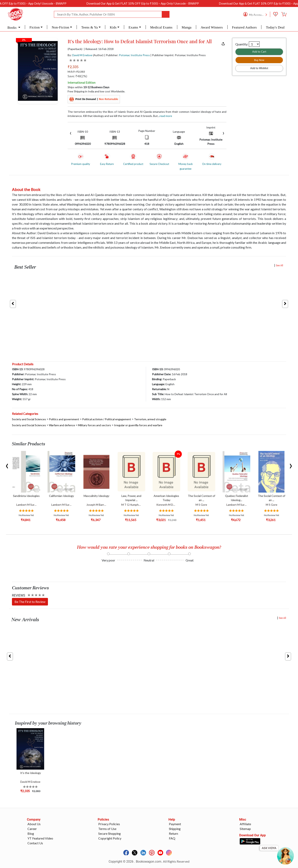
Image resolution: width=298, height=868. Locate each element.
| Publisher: (127, 55)
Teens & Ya (89, 27)
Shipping (175, 829)
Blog (31, 833)
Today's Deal (275, 27)
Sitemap (245, 829)
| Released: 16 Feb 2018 (99, 49)
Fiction (35, 27)
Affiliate (245, 824)
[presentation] (71, 133)
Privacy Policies (109, 824)
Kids (113, 27)
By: (80, 55)
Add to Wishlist (259, 68)
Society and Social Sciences (29, 419)
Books (13, 28)
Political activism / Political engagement (107, 419)
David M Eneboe (82, 55)
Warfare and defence (62, 425)
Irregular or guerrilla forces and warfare (138, 425)
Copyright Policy (110, 838)
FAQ (172, 838)
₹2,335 (73, 67)
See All (280, 265)
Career (32, 829)
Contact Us (35, 843)
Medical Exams (161, 27)
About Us (34, 824)
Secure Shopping (110, 833)
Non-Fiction (60, 27)
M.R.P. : (76, 72)
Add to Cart (259, 52)
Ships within (89, 87)
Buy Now (259, 60)
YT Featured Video (40, 838)
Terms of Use (107, 829)
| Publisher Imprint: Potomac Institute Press (178, 55)
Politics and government (64, 419)
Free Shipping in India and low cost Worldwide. (96, 91)
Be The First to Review (30, 602)
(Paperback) (75, 49)
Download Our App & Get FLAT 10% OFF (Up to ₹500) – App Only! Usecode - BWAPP (157, 3)
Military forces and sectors (94, 425)
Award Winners (212, 27)
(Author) (98, 55)
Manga (186, 27)
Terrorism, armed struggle (150, 419)
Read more (166, 116)
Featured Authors (244, 27)
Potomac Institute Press (134, 55)
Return (173, 833)
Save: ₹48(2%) (77, 76)
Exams (133, 27)
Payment (175, 824)
